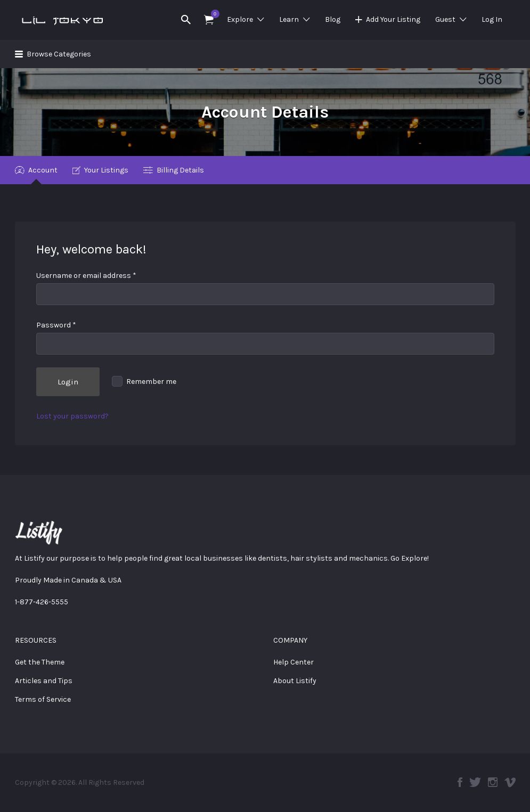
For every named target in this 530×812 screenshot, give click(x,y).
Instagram (493, 782)
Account (43, 170)
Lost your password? (72, 416)
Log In (492, 19)
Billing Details (180, 170)
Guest (445, 19)
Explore (240, 19)
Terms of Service (43, 699)
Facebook (460, 782)
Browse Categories (59, 54)
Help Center (293, 662)
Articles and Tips (44, 681)
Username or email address (86, 276)
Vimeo (510, 782)
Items (212, 14)
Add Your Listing (393, 19)
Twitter (475, 782)
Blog (333, 19)
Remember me (144, 381)
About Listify (295, 681)
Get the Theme (40, 662)
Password (56, 325)
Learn (289, 19)
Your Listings (106, 170)
